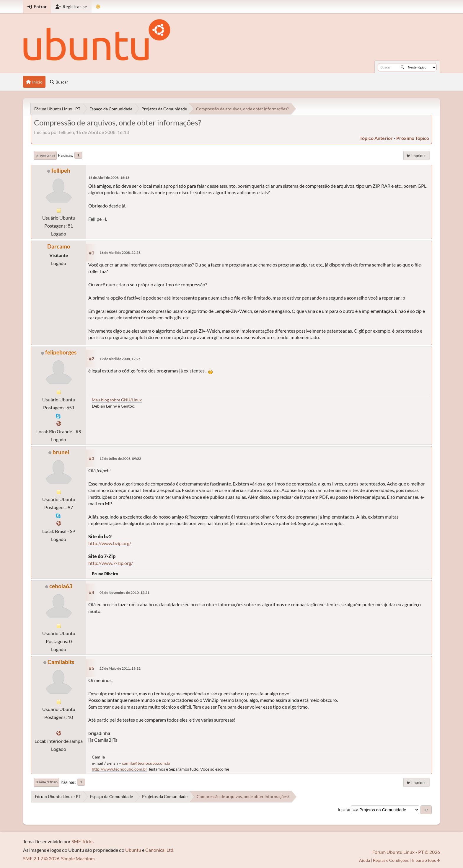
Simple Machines (78, 858)
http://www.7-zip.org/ (111, 563)
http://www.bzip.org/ (110, 543)
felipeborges (61, 352)
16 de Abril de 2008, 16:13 (109, 178)
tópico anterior (376, 138)
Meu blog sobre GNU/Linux (117, 400)
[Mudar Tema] (98, 7)
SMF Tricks (83, 841)
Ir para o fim (45, 156)
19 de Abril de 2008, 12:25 (120, 359)
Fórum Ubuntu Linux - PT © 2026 (406, 852)
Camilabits (61, 662)
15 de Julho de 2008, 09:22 (120, 458)
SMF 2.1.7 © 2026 (41, 858)
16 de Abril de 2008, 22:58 (120, 252)
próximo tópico (413, 138)
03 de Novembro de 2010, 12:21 (124, 592)
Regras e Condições (391, 860)
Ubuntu (133, 850)
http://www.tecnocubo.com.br (120, 769)
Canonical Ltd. (160, 850)
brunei (61, 452)
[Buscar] (402, 67)
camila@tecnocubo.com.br (146, 763)
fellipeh (61, 170)
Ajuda (365, 860)
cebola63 (61, 586)
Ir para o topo (47, 782)
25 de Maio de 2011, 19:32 (120, 668)
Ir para (343, 810)
